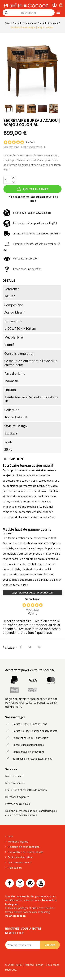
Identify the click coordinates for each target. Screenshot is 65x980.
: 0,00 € (61, 4)
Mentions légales (18, 841)
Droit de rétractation (20, 857)
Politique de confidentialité (24, 847)
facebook (48, 900)
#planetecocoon (15, 916)
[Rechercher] (6, 13)
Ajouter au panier (35, 189)
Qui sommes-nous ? (20, 862)
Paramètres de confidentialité (26, 852)
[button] (61, 4)
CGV (10, 836)
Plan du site (15, 868)
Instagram (12, 904)
